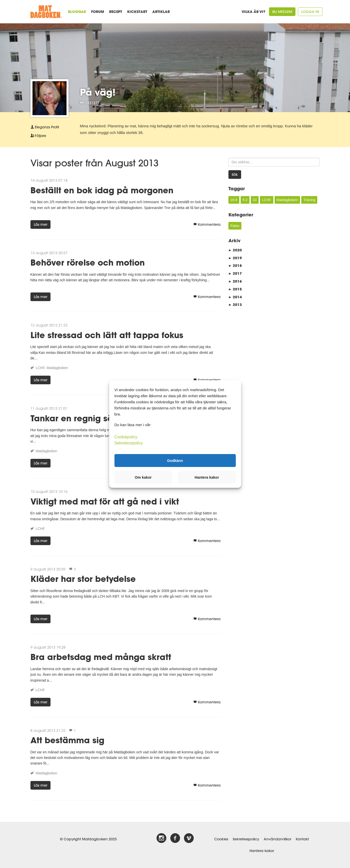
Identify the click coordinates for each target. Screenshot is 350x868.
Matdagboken (57, 368)
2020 (235, 250)
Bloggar (77, 12)
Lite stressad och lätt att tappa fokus (107, 335)
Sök (235, 175)
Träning (309, 200)
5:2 (245, 200)
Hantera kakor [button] (207, 477)
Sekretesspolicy (246, 839)
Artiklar (161, 12)
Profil (45, 127)
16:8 (234, 200)
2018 (235, 265)
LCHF (40, 368)
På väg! (98, 92)
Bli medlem (282, 12)
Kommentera (207, 224)
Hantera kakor (262, 851)
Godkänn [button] (175, 460)
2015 (235, 289)
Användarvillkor (277, 839)
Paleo (235, 226)
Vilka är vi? (253, 12)
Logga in (310, 12)
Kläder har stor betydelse (83, 579)
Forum (98, 12)
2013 (235, 305)
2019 (235, 258)
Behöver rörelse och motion (88, 262)
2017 (235, 273)
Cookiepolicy (126, 437)
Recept (116, 12)
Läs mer (40, 224)
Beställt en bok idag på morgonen (102, 190)
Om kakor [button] (143, 477)
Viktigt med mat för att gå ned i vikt (105, 501)
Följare (38, 136)
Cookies (221, 839)
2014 (235, 297)
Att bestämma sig (67, 740)
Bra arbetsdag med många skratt (101, 657)
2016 (235, 281)
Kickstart (137, 12)
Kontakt (302, 839)
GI (255, 200)
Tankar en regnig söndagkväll (93, 418)
